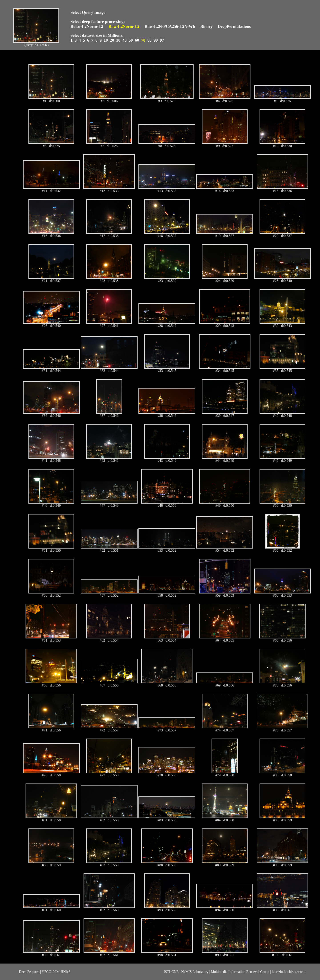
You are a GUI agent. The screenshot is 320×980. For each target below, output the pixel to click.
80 (149, 40)
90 (156, 40)
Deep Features (29, 972)
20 (112, 40)
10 (106, 40)
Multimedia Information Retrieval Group (240, 972)
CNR (175, 972)
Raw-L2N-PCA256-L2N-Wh (170, 26)
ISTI (167, 972)
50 (131, 40)
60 (137, 40)
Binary (206, 26)
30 (118, 40)
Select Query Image (88, 12)
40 (125, 40)
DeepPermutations (234, 26)
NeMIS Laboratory (195, 972)
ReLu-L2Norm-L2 (87, 26)
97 (162, 40)
